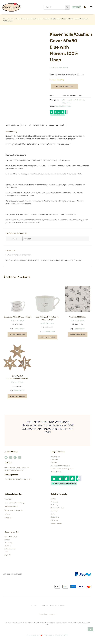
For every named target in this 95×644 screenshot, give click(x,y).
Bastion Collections (34, 19)
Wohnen (65, 100)
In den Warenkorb (65, 86)
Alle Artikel (74, 100)
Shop (12, 19)
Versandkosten (19, 329)
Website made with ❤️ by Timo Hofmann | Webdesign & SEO (47, 635)
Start (6, 19)
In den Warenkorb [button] (17, 335)
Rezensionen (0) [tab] (57, 125)
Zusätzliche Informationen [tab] (34, 125)
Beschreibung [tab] (13, 125)
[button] (91, 7)
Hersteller (20, 19)
